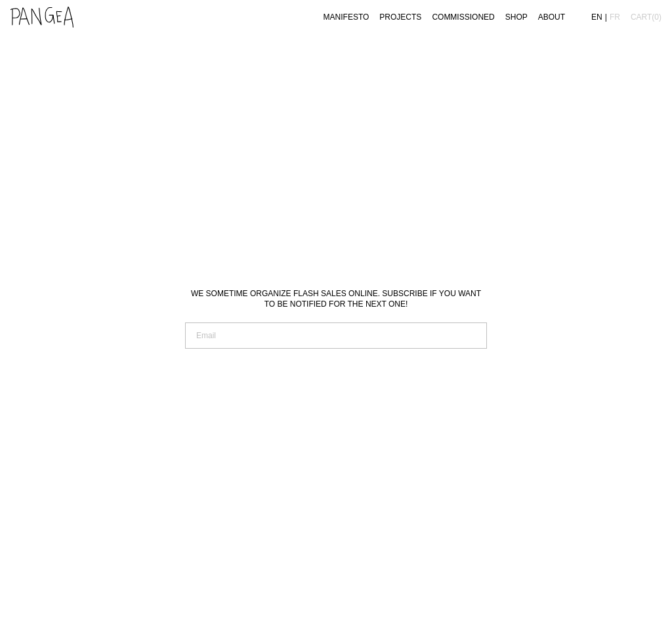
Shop (516, 17)
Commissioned (463, 17)
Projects (400, 17)
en (597, 17)
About (552, 17)
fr (615, 17)
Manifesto (346, 17)
